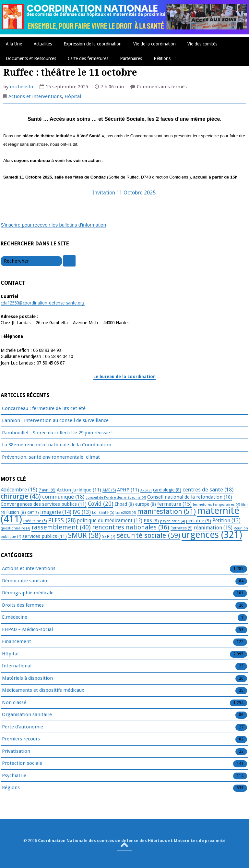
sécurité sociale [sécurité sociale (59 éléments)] (148, 535)
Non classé (14, 703)
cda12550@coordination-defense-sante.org (43, 303)
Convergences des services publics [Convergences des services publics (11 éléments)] (44, 504)
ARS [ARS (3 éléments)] (146, 490)
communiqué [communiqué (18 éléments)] (63, 497)
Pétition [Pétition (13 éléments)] (226, 521)
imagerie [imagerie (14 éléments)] (56, 512)
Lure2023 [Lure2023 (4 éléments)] (126, 513)
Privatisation (16, 751)
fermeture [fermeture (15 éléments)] (174, 504)
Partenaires (131, 58)
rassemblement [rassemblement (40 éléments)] (61, 527)
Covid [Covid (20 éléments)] (101, 504)
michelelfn (21, 87)
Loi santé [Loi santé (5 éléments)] (103, 513)
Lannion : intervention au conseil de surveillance (55, 420)
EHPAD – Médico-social (27, 630)
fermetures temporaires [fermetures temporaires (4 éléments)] (216, 504)
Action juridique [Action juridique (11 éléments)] (79, 490)
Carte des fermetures (88, 58)
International (17, 666)
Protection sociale (22, 763)
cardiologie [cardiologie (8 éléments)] (167, 490)
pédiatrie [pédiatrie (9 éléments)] (199, 521)
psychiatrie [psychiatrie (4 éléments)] (172, 521)
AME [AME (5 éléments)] (109, 490)
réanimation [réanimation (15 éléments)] (213, 528)
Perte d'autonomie (23, 727)
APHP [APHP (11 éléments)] (128, 490)
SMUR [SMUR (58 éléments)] (84, 535)
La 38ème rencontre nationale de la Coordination (57, 445)
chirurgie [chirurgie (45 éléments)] (21, 496)
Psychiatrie (14, 776)
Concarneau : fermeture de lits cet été (44, 408)
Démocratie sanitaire (25, 581)
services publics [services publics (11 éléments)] (45, 536)
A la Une (14, 44)
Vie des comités (202, 44)
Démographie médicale (28, 593)
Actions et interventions (35, 96)
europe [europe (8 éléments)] (146, 504)
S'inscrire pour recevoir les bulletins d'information (53, 225)
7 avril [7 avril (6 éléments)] (47, 490)
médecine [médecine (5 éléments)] (35, 521)
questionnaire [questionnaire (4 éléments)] (15, 528)
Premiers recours (21, 739)
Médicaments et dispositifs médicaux (43, 690)
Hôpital (73, 96)
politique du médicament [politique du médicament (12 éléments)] (110, 521)
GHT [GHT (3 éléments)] (33, 513)
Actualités (43, 44)
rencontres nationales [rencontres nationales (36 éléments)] (131, 527)
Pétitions (162, 58)
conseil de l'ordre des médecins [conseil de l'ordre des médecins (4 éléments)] (116, 497)
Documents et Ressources (31, 58)
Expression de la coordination (93, 44)
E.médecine (15, 617)
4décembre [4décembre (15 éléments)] (19, 490)
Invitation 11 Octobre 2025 (125, 193)
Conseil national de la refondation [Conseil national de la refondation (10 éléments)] (190, 497)
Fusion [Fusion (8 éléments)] (16, 512)
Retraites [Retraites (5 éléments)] (181, 528)
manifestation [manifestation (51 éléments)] (166, 511)
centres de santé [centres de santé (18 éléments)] (208, 490)
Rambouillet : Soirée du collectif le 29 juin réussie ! (57, 433)
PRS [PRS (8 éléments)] (151, 521)
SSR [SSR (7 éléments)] (109, 536)
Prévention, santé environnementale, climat (51, 457)
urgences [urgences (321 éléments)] (212, 535)
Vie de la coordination (154, 44)
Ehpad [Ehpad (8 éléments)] (124, 504)
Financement (17, 642)
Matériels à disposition (27, 678)
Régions (11, 788)
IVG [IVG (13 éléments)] (82, 512)
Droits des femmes (23, 605)
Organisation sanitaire (27, 715)
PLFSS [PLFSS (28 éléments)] (62, 520)
